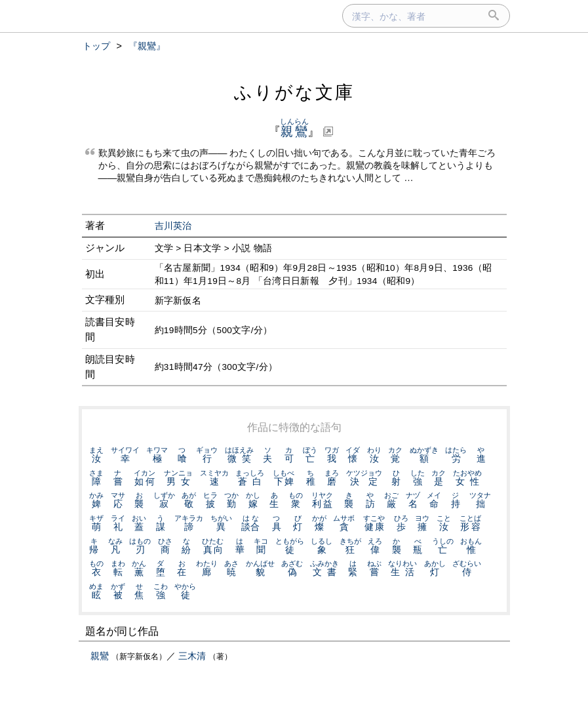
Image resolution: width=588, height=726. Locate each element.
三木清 (192, 656)
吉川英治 (173, 226)
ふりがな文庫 (294, 92)
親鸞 (100, 656)
